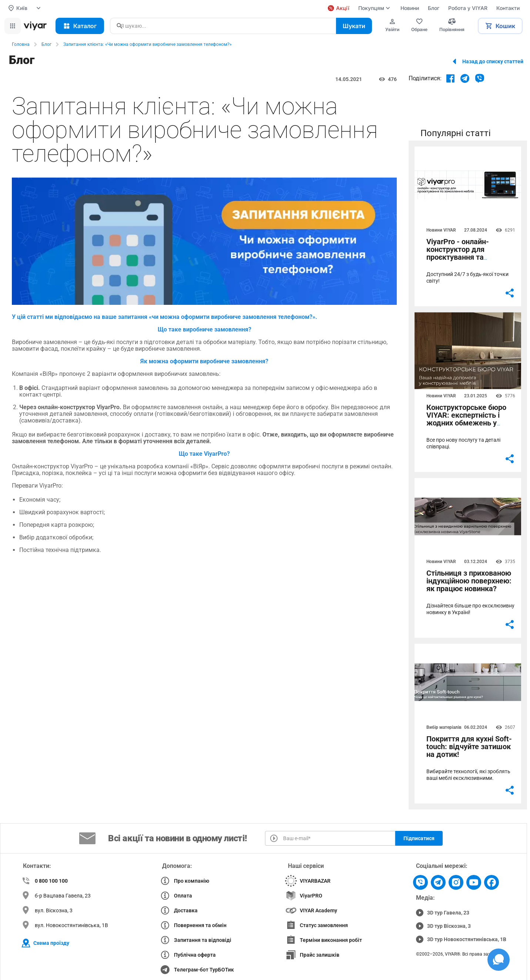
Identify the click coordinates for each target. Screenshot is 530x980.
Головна (21, 44)
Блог (46, 44)
